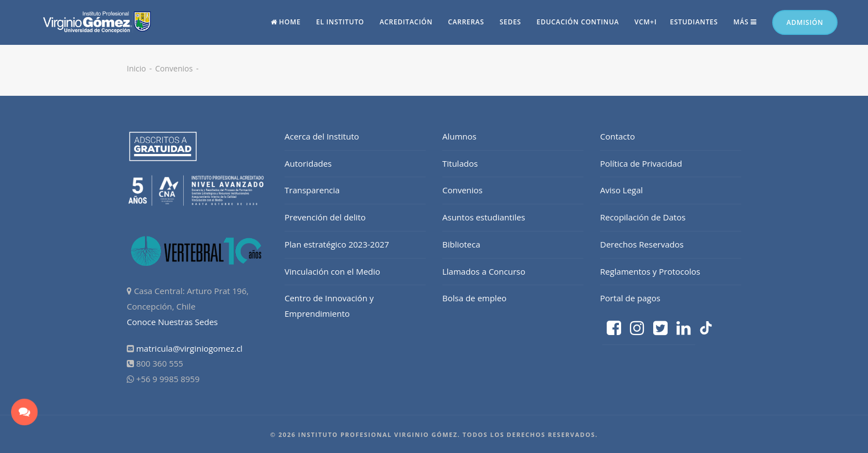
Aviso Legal (621, 190)
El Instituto (340, 22)
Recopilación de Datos (643, 217)
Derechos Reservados (642, 244)
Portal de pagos (630, 298)
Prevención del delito (325, 217)
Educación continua (578, 22)
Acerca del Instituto (322, 136)
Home (286, 22)
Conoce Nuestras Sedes (172, 322)
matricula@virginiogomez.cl (189, 348)
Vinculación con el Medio (332, 271)
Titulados (460, 163)
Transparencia (312, 190)
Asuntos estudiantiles (484, 217)
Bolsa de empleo (474, 298)
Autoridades (308, 163)
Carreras (466, 22)
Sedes (510, 22)
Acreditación (406, 22)
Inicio (136, 68)
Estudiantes (694, 22)
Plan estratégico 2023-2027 (337, 244)
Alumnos (459, 136)
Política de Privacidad (641, 163)
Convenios (174, 68)
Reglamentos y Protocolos (650, 271)
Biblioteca (461, 244)
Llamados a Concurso (484, 271)
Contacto (618, 136)
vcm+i (645, 22)
